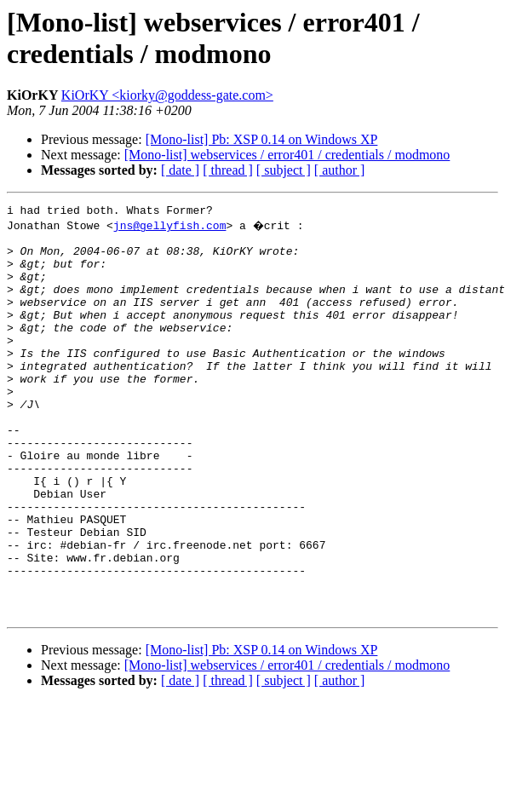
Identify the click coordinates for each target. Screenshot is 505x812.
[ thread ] (228, 170)
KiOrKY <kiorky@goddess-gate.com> (167, 95)
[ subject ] (284, 170)
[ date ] (180, 170)
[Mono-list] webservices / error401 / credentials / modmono (287, 155)
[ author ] (340, 170)
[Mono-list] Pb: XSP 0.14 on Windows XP (262, 139)
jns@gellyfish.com (170, 227)
